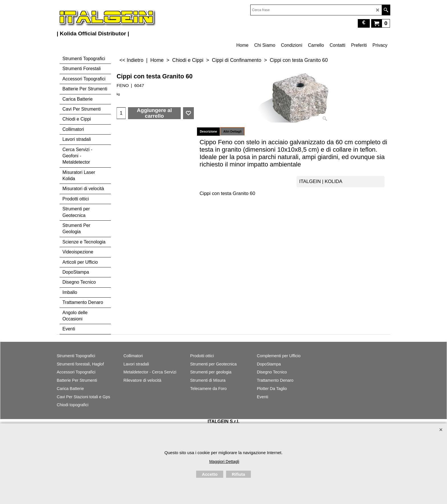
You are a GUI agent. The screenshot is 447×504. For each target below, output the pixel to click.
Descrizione (208, 131)
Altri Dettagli (232, 131)
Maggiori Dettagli (224, 462)
